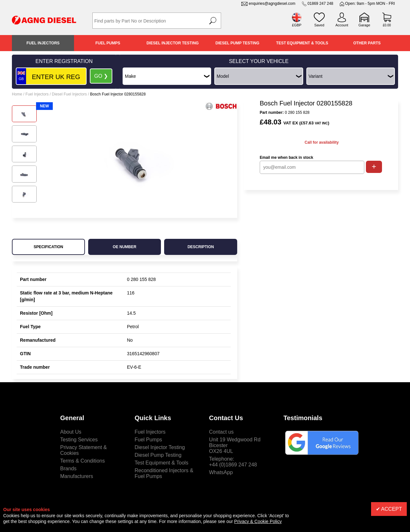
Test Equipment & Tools (302, 43)
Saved (319, 25)
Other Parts (367, 43)
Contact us (221, 432)
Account (342, 25)
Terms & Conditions (83, 461)
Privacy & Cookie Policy (258, 521)
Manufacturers (77, 476)
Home (17, 94)
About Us (71, 432)
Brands (68, 469)
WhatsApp (221, 472)
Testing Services (79, 440)
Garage (364, 25)
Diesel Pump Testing (238, 43)
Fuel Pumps (108, 43)
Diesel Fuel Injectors (69, 94)
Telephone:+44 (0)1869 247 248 (233, 462)
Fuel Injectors (43, 43)
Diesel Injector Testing (172, 43)
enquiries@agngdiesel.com (272, 4)
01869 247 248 (320, 4)
